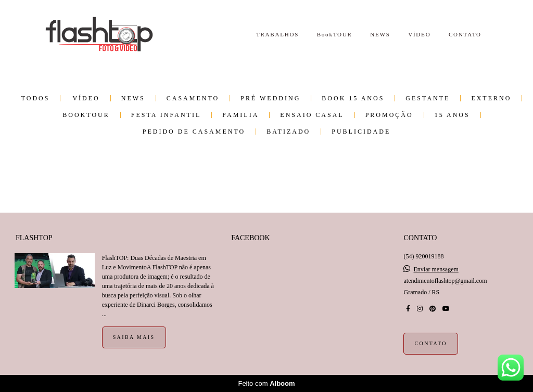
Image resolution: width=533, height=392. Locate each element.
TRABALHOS (277, 34)
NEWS (380, 34)
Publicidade (361, 132)
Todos (36, 98)
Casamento (193, 98)
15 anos (452, 115)
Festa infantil (166, 115)
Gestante (428, 98)
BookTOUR (335, 34)
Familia (240, 115)
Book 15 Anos (353, 98)
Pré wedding (270, 98)
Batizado (288, 132)
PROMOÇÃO (389, 115)
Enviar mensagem (436, 269)
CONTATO (465, 34)
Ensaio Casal (312, 115)
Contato (430, 343)
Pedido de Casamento (194, 132)
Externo (491, 98)
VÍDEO (419, 34)
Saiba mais (134, 337)
